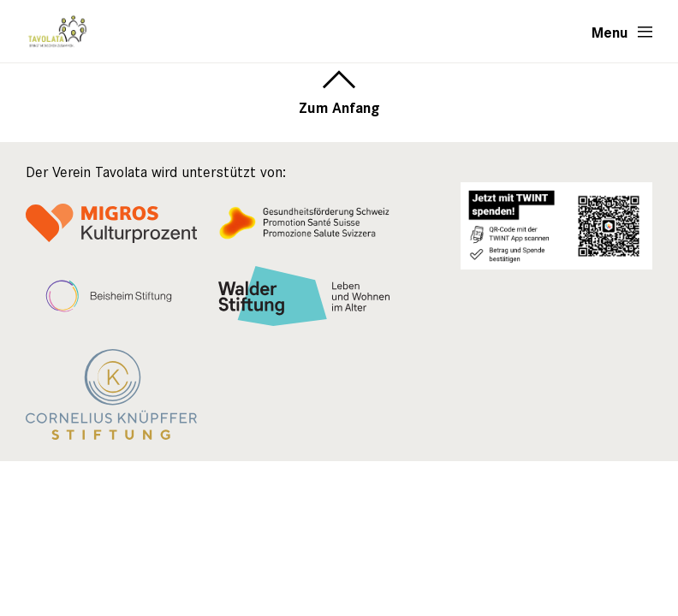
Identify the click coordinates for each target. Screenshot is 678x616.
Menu (610, 32)
